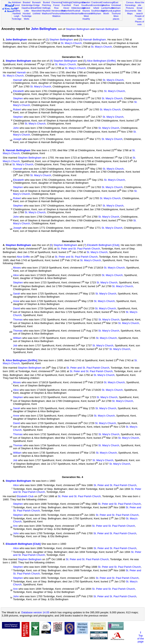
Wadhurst (46, 13)
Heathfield (36, 8)
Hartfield (17, 13)
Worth (106, 13)
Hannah (21, 73)
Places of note (139, 23)
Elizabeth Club (25, 496)
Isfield (96, 8)
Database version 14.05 (35, 612)
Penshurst (56, 13)
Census (130, 2)
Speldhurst (106, 11)
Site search (140, 12)
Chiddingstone (78, 2)
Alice (16, 275)
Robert (17, 109)
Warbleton (66, 13)
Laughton (116, 11)
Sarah (17, 294)
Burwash (37, 2)
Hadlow (106, 5)
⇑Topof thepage (141, 637)
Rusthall (76, 11)
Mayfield (46, 11)
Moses (17, 268)
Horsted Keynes (86, 9)
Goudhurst (86, 5)
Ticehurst (116, 13)
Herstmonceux (59, 11)
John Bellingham (44, 29)
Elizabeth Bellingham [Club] (103, 245)
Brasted (27, 2)
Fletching (46, 5)
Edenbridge (27, 5)
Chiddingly (67, 2)
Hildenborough (78, 8)
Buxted (46, 2)
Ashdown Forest (17, 4)
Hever (66, 8)
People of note (140, 17)
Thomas (18, 320)
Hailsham (116, 8)
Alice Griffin (23, 257)
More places (116, 17)
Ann (15, 526)
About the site (140, 4)
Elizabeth (19, 91)
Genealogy (130, 5)
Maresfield (37, 11)
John (16, 128)
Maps (130, 13)
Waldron (56, 16)
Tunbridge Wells (27, 17)
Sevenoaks (87, 13)
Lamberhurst (107, 8)
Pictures (130, 8)
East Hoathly (17, 9)
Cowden (86, 2)
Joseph (17, 139)
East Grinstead (116, 4)
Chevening (57, 2)
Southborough (98, 11)
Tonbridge (17, 19)
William (17, 338)
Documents (131, 11)
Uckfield (36, 13)
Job (15, 345)
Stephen (18, 98)
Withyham (96, 13)
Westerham (77, 13)
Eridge (36, 5)
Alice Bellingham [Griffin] (101, 61)
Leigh (17, 16)
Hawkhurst (27, 8)
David (16, 308)
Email (139, 8)
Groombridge (98, 5)
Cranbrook (96, 2)
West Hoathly (86, 17)
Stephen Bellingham (78, 29)
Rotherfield (67, 11)
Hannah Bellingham (107, 29)
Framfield (66, 5)
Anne (16, 301)
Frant (76, 5)
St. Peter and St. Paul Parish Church (78, 249)
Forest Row (56, 7)
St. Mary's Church (71, 43)
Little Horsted (27, 12)
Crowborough (108, 2)
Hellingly (46, 8)
